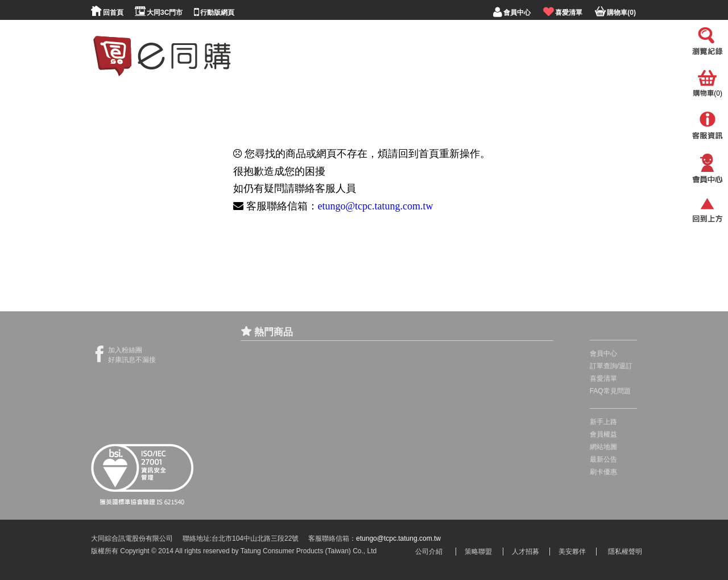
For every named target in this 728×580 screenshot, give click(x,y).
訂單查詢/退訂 (611, 366)
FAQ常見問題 (610, 391)
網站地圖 (603, 447)
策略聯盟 (478, 552)
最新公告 (603, 459)
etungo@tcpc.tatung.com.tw (376, 206)
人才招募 (526, 552)
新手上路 (603, 422)
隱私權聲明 (625, 552)
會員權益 (603, 434)
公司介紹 (429, 552)
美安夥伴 (572, 552)
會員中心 (603, 353)
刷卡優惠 (603, 472)
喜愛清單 (603, 379)
